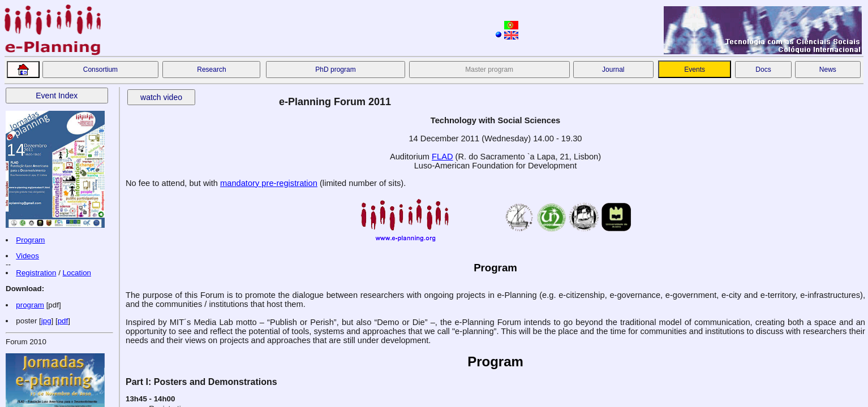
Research (211, 70)
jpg (46, 321)
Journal (613, 70)
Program (30, 240)
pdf (63, 321)
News (828, 70)
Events (695, 70)
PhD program (335, 70)
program (30, 305)
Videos (27, 256)
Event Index (57, 96)
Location (77, 273)
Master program (489, 70)
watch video (161, 97)
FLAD (442, 157)
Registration (36, 273)
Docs (763, 70)
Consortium (100, 70)
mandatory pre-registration (269, 183)
